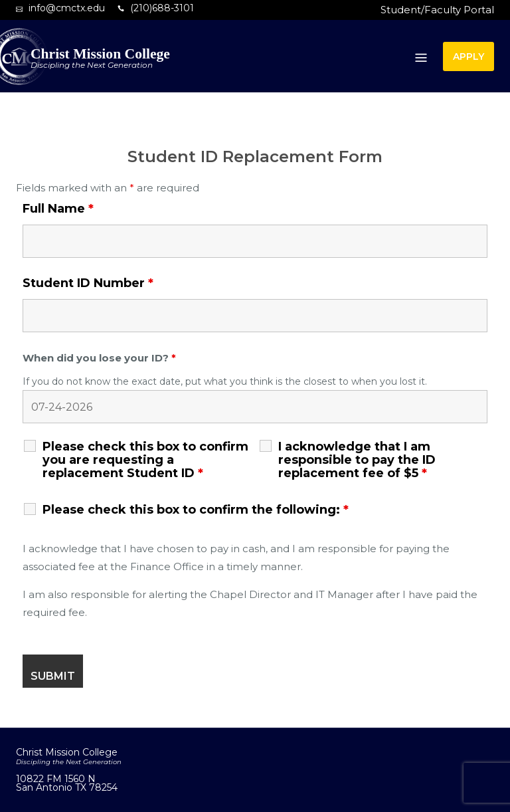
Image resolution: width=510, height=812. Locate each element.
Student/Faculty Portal (437, 10)
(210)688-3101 (162, 8)
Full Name (58, 209)
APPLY (468, 56)
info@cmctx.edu (67, 8)
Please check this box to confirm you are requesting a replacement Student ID (145, 460)
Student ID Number (88, 283)
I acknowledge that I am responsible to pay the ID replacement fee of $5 (357, 460)
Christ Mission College (100, 54)
